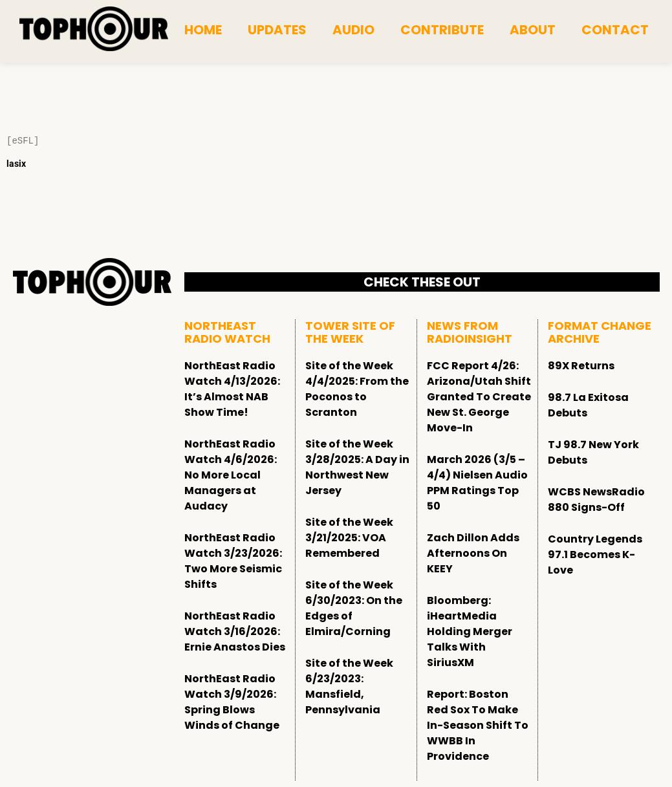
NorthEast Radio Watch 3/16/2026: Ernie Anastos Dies (235, 631)
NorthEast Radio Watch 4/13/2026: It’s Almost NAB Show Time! (232, 389)
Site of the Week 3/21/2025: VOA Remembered (349, 538)
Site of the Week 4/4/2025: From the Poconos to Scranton (357, 389)
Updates (277, 30)
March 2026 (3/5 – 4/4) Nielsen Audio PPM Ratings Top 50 (477, 483)
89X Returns (581, 366)
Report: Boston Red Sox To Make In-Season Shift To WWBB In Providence (478, 725)
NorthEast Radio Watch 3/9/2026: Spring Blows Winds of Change (232, 702)
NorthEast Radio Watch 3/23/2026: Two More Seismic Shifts (233, 561)
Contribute (442, 30)
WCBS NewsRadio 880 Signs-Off (596, 500)
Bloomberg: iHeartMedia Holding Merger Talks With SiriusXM (470, 631)
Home (203, 30)
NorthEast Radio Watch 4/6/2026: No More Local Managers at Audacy (231, 475)
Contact (615, 30)
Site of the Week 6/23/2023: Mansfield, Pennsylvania (349, 686)
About (533, 30)
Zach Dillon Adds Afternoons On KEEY (473, 553)
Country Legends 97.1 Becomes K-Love (595, 555)
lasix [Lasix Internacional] (16, 164)
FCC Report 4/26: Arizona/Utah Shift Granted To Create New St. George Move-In (479, 397)
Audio (353, 30)
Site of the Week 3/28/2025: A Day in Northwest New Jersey (357, 467)
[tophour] (94, 29)
